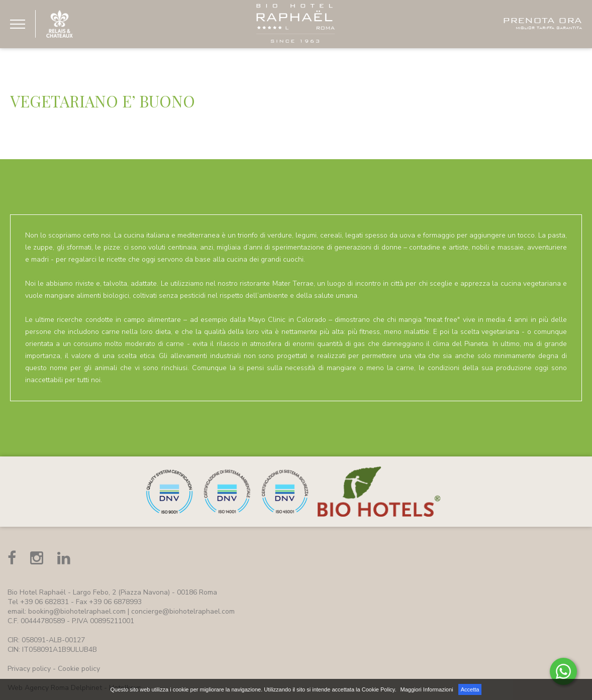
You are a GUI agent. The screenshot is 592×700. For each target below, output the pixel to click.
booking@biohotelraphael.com (77, 611)
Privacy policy (29, 669)
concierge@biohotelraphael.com (183, 611)
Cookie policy (79, 669)
